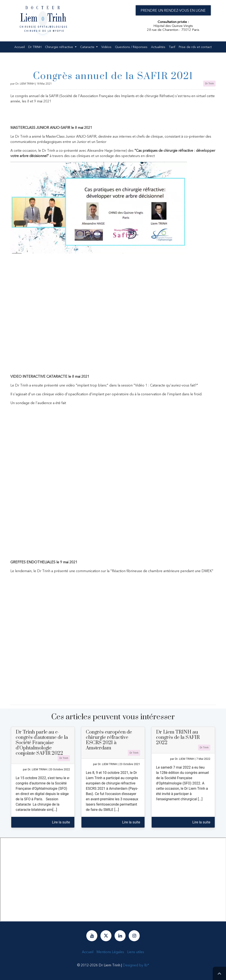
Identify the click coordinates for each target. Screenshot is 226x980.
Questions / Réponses (131, 46)
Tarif (172, 46)
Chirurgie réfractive (59, 46)
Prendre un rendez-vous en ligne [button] (173, 10)
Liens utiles (136, 952)
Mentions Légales (110, 952)
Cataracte (88, 46)
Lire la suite (61, 822)
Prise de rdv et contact (195, 46)
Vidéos (106, 46)
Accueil (20, 46)
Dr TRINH (35, 46)
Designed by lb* (136, 965)
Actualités (158, 46)
